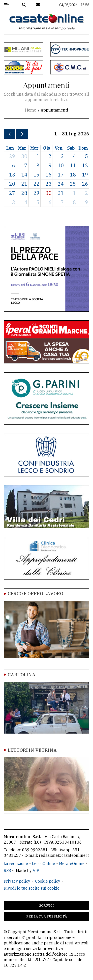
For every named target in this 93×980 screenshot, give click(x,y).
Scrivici (46, 905)
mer (34, 148)
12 (85, 165)
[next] (22, 134)
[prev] (10, 134)
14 (24, 175)
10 (61, 165)
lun (10, 148)
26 (85, 184)
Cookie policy (48, 881)
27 (12, 193)
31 (61, 193)
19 (85, 175)
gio (47, 148)
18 (73, 175)
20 (12, 184)
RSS (7, 870)
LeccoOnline (44, 864)
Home (31, 110)
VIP (36, 870)
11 (73, 165)
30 (24, 156)
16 (49, 175)
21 (24, 184)
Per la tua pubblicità (47, 916)
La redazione (16, 864)
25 (73, 184)
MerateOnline (72, 864)
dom (83, 148)
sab (71, 148)
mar (22, 148)
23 (49, 184)
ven (59, 148)
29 (12, 156)
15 (36, 175)
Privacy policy (17, 881)
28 (24, 193)
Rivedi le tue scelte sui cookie (32, 888)
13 (12, 175)
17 (61, 175)
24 (61, 184)
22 (36, 184)
